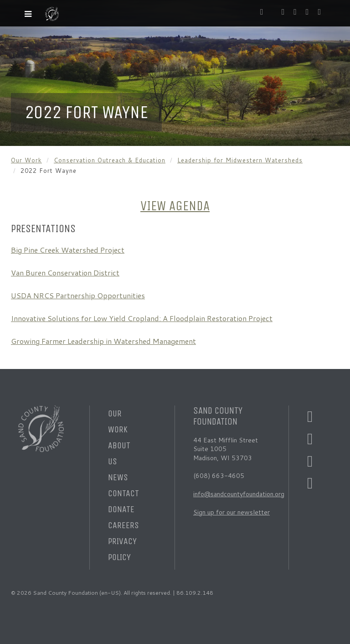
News (118, 477)
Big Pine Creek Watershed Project (68, 250)
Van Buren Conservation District (65, 273)
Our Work (26, 160)
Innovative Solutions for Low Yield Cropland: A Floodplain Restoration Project (142, 318)
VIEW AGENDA (175, 206)
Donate (121, 509)
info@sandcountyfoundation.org (239, 494)
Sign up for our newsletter (232, 512)
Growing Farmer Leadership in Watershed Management (103, 341)
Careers (124, 525)
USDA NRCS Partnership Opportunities (78, 295)
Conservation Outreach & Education (110, 160)
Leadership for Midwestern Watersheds (240, 160)
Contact (124, 493)
